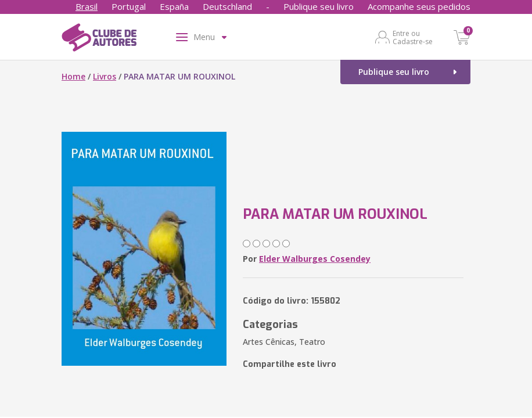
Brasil (87, 6)
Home (73, 76)
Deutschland (227, 6)
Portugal (129, 6)
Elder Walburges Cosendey (315, 259)
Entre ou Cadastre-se (413, 37)
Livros (105, 76)
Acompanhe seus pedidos (419, 6)
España (174, 6)
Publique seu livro (319, 6)
